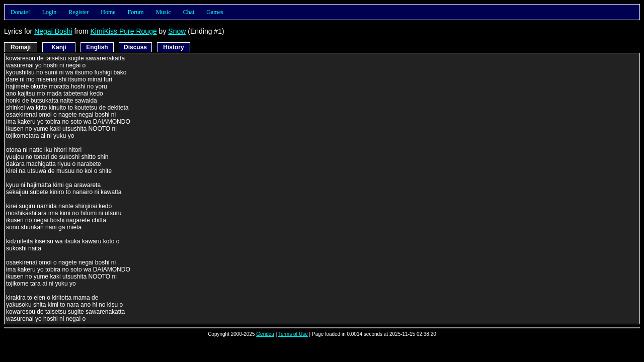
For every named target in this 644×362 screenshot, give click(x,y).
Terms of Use (293, 334)
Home (108, 12)
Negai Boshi (53, 31)
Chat (189, 12)
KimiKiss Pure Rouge (123, 31)
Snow (177, 31)
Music (164, 12)
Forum (136, 12)
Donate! (20, 12)
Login (50, 12)
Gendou (265, 334)
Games (215, 12)
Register (78, 12)
